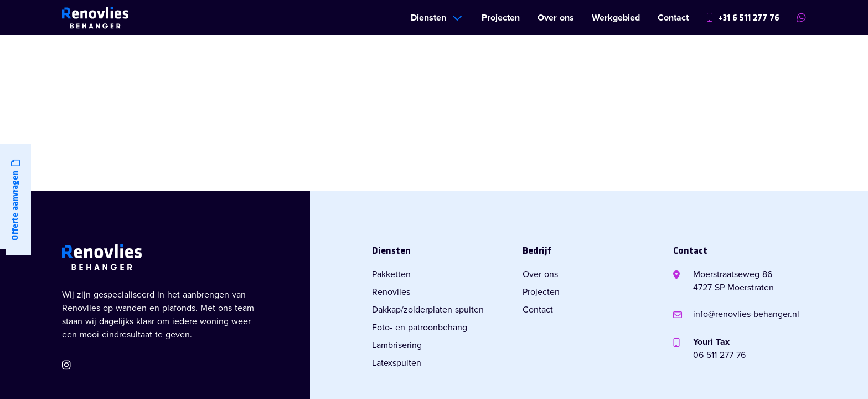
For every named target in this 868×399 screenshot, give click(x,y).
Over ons (556, 18)
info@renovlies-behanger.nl (746, 314)
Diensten (428, 18)
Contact (673, 18)
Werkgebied (616, 18)
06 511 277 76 (719, 355)
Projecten (501, 18)
